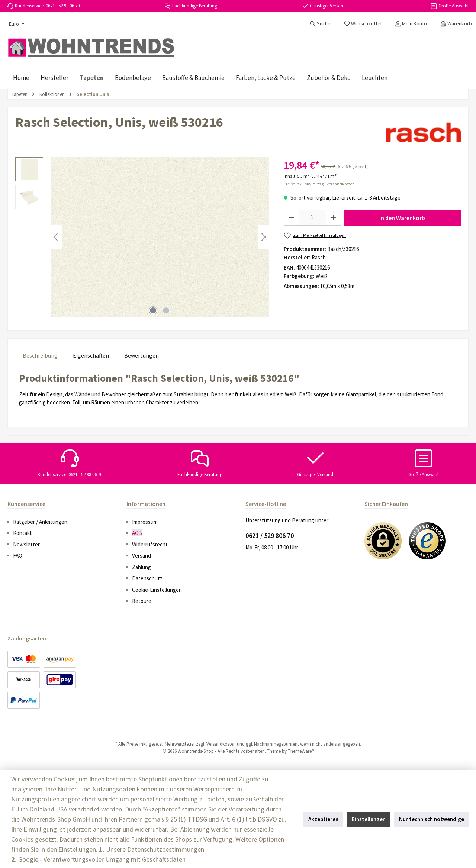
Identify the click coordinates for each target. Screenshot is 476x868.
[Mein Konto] (411, 23)
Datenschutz (147, 578)
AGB (137, 533)
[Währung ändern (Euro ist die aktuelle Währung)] (16, 24)
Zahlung (141, 567)
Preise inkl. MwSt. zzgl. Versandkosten (319, 184)
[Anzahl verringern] (291, 218)
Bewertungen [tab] (141, 355)
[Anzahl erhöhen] (333, 218)
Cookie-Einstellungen (157, 590)
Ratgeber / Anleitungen (40, 522)
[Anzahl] (312, 218)
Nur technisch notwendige (432, 819)
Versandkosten (221, 744)
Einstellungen (369, 819)
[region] (142, 237)
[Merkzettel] (363, 23)
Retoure (142, 601)
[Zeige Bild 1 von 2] (153, 310)
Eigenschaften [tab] (91, 355)
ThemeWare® (301, 751)
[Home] (21, 78)
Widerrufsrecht (150, 544)
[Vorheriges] (56, 237)
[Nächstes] (263, 237)
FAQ (18, 556)
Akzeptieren (323, 819)
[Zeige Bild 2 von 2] (166, 310)
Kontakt (22, 533)
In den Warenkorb (402, 218)
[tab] (40, 355)
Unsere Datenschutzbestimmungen (152, 849)
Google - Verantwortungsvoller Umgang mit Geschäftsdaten (98, 859)
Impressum (145, 522)
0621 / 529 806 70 (270, 535)
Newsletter (26, 544)
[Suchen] (320, 23)
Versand (141, 556)
